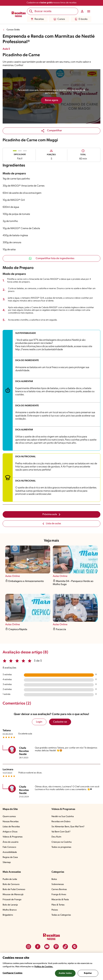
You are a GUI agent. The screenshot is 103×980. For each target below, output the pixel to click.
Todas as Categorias (61, 915)
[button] (51, 131)
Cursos (59, 19)
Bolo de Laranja (10, 905)
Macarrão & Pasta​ (60, 900)
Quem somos (9, 817)
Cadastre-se (60, 722)
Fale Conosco (9, 847)
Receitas (37, 19)
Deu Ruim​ (56, 837)
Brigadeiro (8, 915)
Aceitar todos (65, 973)
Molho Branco (10, 910)
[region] (51, 966)
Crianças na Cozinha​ (62, 842)
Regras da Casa (10, 857)
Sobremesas (58, 884)
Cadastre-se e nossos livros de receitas (52, 3)
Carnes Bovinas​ (59, 889)
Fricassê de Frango (12, 900)
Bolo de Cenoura (11, 884)
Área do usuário (11, 842)
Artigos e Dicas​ (10, 832)
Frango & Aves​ (59, 895)
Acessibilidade (10, 852)
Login (39, 722)
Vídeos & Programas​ (13, 837)
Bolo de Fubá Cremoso (14, 889)
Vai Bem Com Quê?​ (61, 832)
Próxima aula (52, 514)
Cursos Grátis (13, 30)
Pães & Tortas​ (58, 905)
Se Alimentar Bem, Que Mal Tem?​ (68, 827)
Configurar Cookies (13, 973)
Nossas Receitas (11, 822)
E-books (81, 19)
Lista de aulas (52, 524)
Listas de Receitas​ (11, 827)
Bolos (54, 879)
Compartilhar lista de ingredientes (52, 258)
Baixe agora (51, 100)
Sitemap (7, 862)
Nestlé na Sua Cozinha (63, 817)
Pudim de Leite (10, 879)
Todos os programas (61, 847)
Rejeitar (88, 973)
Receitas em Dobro (61, 822)
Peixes (55, 910)
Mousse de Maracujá (13, 895)
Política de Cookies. (44, 967)
